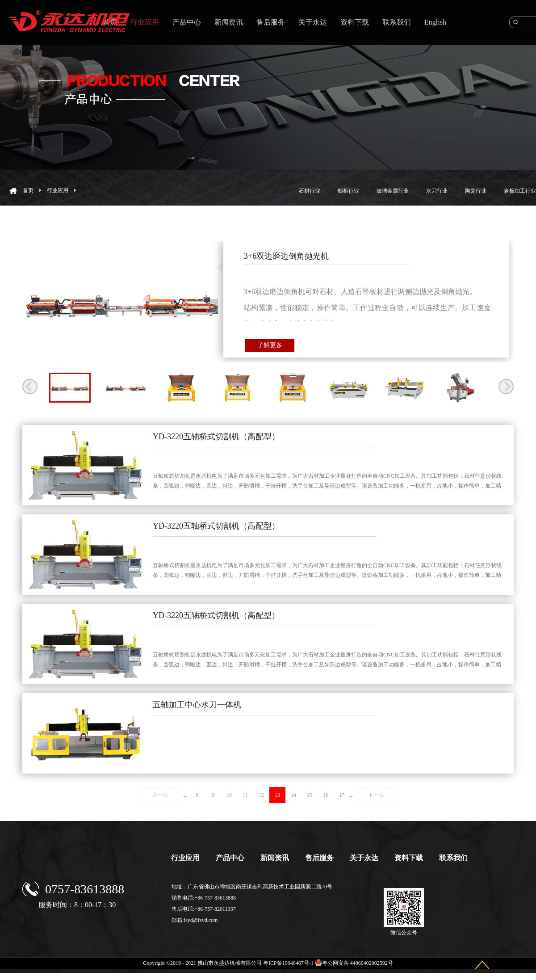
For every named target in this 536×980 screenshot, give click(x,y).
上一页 (160, 795)
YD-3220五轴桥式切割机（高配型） (216, 437)
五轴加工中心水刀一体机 (197, 705)
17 (342, 795)
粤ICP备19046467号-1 (288, 963)
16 (326, 795)
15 (310, 795)
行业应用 (58, 190)
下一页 (376, 795)
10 (229, 795)
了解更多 (270, 345)
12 (261, 795)
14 (293, 795)
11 (245, 795)
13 (277, 795)
